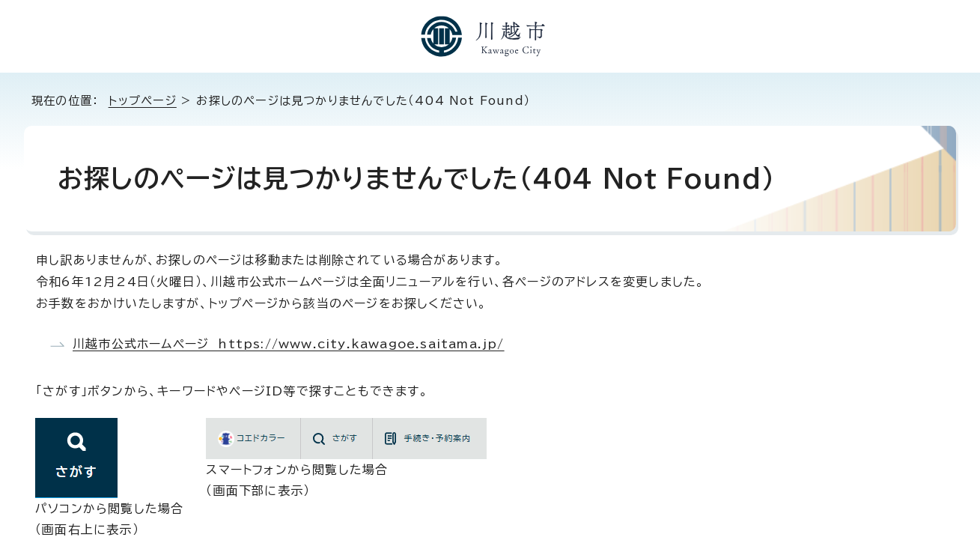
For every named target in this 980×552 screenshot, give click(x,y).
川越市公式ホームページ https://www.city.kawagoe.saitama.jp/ (289, 344)
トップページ (143, 101)
